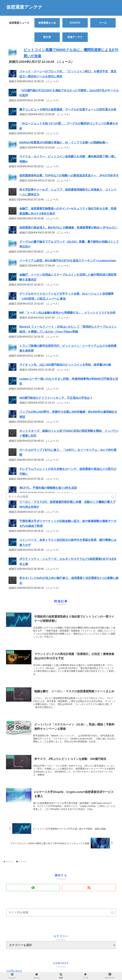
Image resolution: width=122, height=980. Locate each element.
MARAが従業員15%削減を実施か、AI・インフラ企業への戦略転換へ (64, 143)
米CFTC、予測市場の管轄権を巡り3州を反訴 (48, 488)
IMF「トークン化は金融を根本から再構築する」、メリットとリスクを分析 (68, 313)
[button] (113, 913)
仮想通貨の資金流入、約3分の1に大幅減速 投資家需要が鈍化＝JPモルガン (68, 228)
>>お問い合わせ (14, 971)
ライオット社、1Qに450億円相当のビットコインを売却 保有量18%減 (65, 365)
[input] (61, 912)
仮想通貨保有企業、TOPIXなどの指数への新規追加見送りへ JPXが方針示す (69, 176)
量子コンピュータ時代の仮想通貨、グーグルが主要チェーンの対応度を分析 (68, 110)
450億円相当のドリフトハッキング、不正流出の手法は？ (56, 398)
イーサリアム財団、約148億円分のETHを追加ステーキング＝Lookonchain (68, 261)
